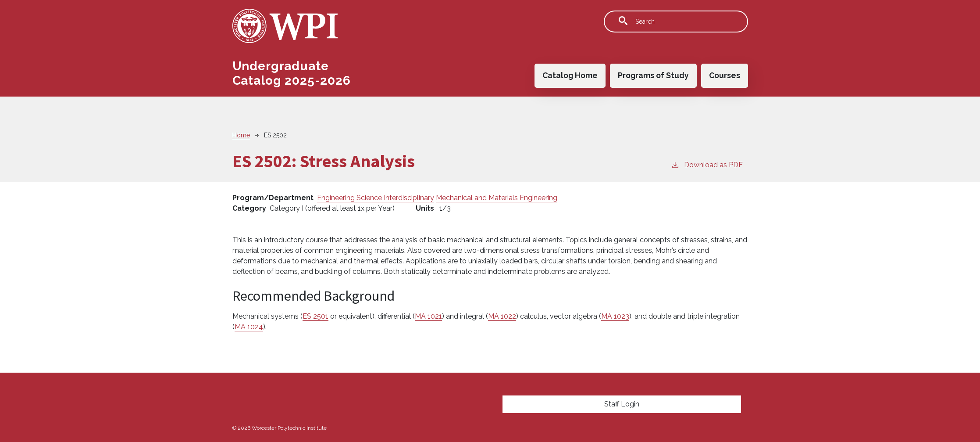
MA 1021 (428, 316)
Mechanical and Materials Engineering (497, 198)
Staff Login (622, 404)
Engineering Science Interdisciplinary (376, 198)
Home (241, 135)
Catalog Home (570, 75)
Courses (725, 75)
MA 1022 (502, 316)
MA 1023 (615, 316)
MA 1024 (249, 327)
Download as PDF (707, 164)
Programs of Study (653, 75)
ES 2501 (315, 316)
